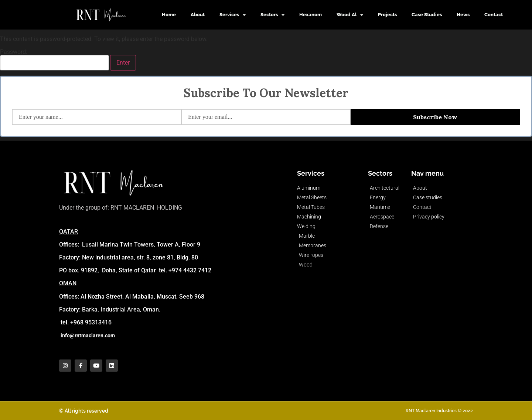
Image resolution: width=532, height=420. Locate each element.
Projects (387, 15)
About (198, 15)
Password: (54, 60)
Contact (494, 15)
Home (169, 15)
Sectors (272, 15)
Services (233, 15)
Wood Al (350, 15)
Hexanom (311, 15)
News (463, 15)
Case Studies (427, 15)
